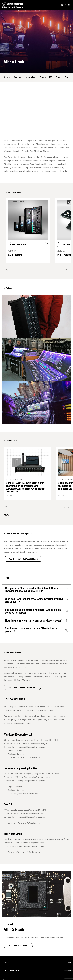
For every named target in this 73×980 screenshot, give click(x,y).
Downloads (18, 77)
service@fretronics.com (40, 777)
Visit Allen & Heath (18, 946)
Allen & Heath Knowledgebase (23, 559)
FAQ (51, 77)
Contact (68, 77)
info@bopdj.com (36, 814)
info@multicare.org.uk (38, 744)
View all (7, 515)
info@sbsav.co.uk (37, 843)
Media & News (31, 77)
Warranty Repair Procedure (22, 687)
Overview (7, 77)
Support (43, 77)
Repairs (59, 77)
